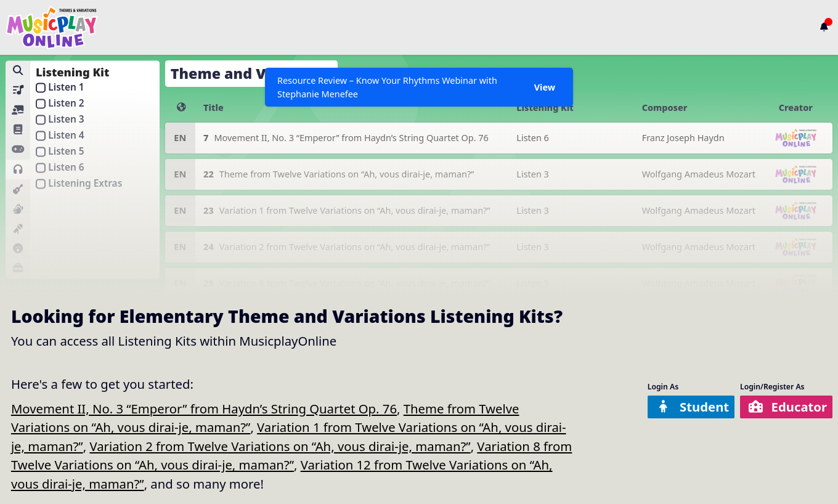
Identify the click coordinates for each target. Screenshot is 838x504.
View (545, 87)
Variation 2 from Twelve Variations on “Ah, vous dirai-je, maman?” (280, 446)
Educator (787, 407)
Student (692, 407)
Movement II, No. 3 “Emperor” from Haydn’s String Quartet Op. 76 (204, 408)
